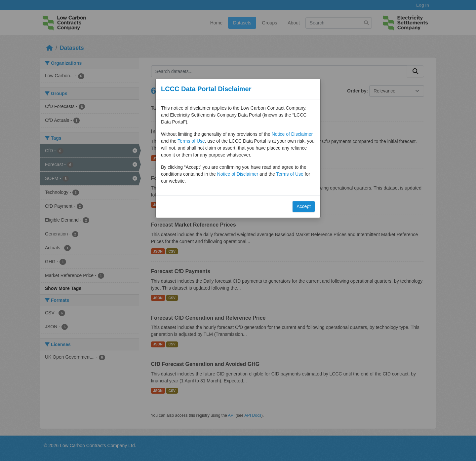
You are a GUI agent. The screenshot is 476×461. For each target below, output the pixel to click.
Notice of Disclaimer (292, 134)
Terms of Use (191, 141)
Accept (304, 206)
